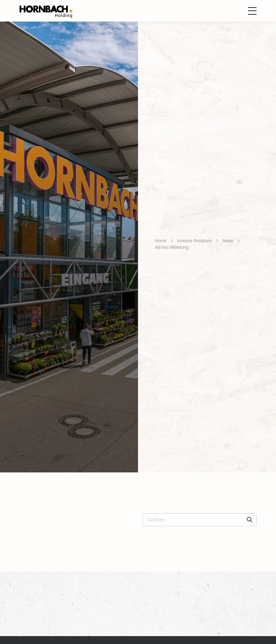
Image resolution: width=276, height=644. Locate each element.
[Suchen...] (199, 520)
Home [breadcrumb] (161, 241)
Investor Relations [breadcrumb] (194, 241)
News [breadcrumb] (228, 241)
